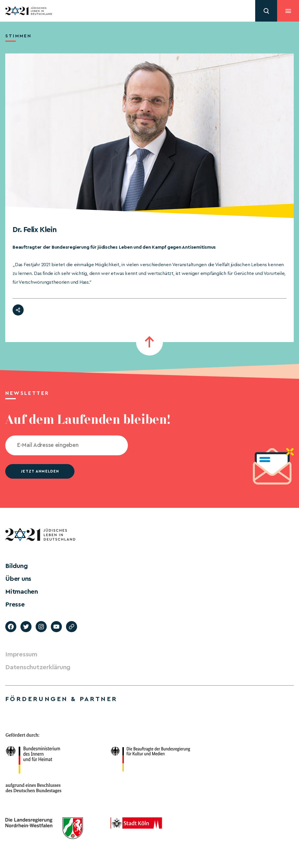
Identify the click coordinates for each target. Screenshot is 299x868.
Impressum (21, 654)
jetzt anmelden (40, 471)
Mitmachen (22, 592)
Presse (15, 604)
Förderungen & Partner (61, 699)
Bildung (16, 566)
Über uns (18, 579)
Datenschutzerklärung (38, 667)
